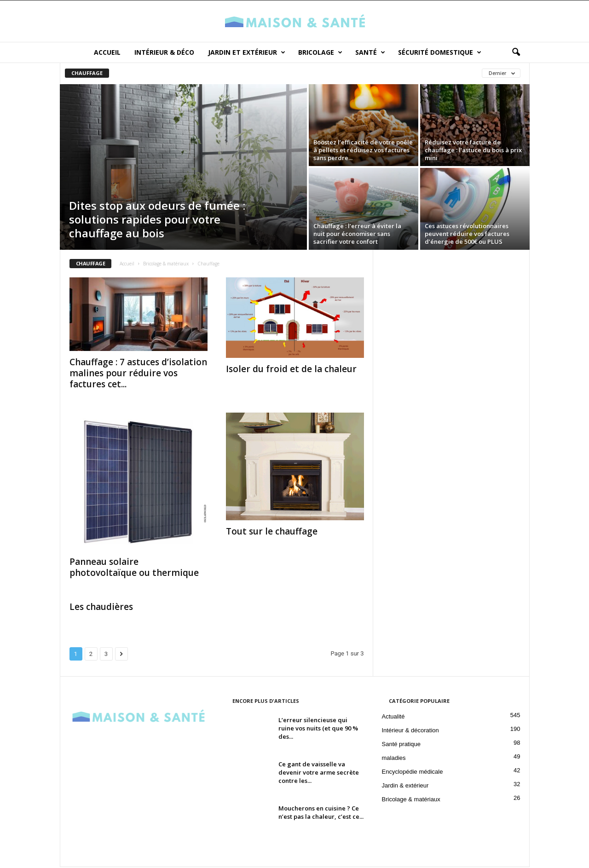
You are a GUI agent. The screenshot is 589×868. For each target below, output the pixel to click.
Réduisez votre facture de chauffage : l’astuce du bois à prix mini (473, 151)
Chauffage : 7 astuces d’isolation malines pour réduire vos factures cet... (138, 374)
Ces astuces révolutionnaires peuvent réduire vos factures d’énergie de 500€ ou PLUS (467, 235)
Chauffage (87, 74)
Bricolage (320, 52)
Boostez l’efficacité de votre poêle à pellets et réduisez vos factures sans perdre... (363, 151)
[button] (516, 52)
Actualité (393, 717)
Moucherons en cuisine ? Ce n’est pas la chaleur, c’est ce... (321, 813)
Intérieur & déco (164, 52)
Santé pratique (401, 745)
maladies (394, 759)
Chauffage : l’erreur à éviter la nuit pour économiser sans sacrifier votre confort (357, 235)
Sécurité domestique (440, 52)
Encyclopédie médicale (413, 773)
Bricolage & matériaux (166, 264)
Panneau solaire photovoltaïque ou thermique (134, 568)
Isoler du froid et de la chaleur (291, 370)
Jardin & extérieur (405, 786)
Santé (370, 52)
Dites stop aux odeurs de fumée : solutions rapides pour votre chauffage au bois (157, 220)
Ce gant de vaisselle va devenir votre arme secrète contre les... (319, 773)
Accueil (107, 52)
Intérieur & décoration (410, 731)
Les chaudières (101, 608)
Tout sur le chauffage (272, 532)
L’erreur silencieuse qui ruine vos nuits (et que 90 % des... (318, 729)
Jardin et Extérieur (247, 52)
